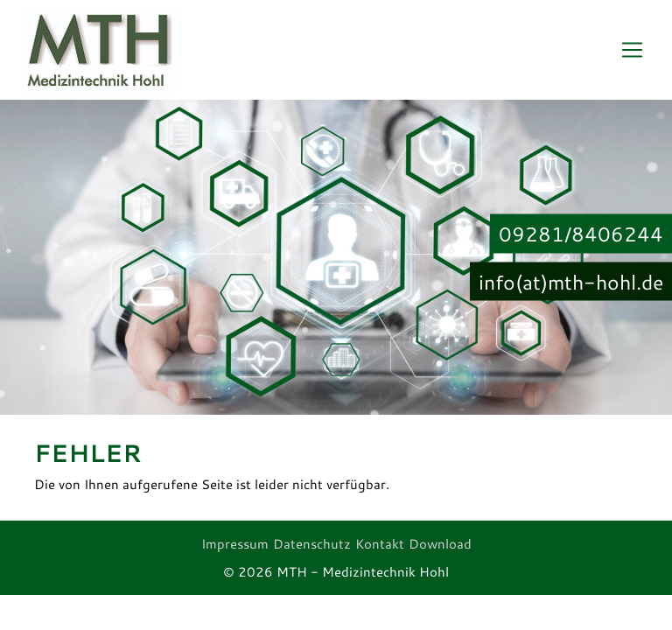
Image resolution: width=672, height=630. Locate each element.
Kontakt (380, 543)
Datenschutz (312, 543)
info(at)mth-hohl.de (571, 281)
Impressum (235, 543)
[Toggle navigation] (632, 50)
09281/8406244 (581, 234)
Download (440, 543)
